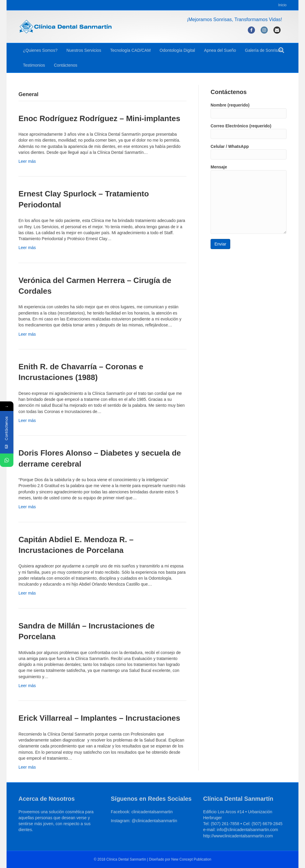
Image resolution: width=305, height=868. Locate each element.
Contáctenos (66, 65)
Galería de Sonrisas (263, 50)
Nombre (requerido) (249, 110)
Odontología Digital (177, 50)
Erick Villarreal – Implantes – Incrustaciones (99, 718)
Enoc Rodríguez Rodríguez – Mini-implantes (99, 118)
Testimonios (34, 65)
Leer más (27, 161)
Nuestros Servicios (84, 50)
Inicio (282, 5)
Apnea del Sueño (220, 50)
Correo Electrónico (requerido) (249, 131)
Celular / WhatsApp (249, 152)
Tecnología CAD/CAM (130, 50)
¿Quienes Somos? (40, 50)
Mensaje (249, 199)
